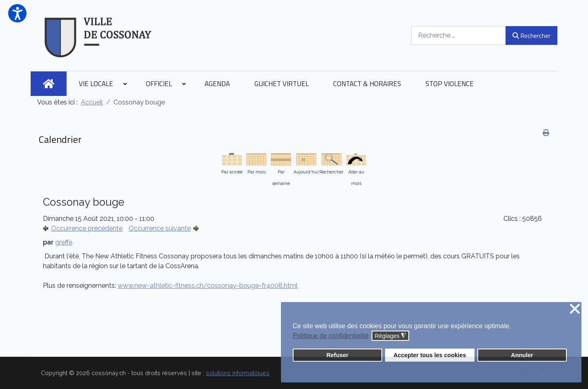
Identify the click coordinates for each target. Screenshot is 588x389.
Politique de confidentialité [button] (331, 336)
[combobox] (459, 35)
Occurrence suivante (160, 228)
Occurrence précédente (87, 228)
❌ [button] (575, 309)
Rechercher (531, 36)
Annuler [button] (522, 355)
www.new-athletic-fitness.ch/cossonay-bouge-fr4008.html (208, 286)
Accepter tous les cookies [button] (430, 355)
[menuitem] (49, 84)
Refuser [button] (337, 355)
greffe (64, 242)
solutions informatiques (238, 373)
